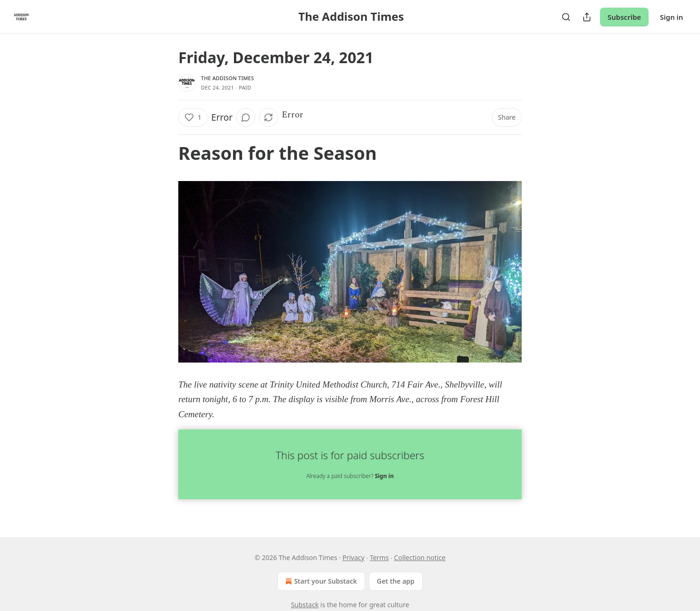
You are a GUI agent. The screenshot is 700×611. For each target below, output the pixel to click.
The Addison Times (227, 78)
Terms (379, 557)
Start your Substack (320, 581)
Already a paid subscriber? (350, 476)
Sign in (671, 17)
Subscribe (624, 17)
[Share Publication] (587, 17)
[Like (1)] (193, 117)
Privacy (354, 557)
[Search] (566, 17)
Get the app (396, 581)
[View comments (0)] (246, 117)
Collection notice (420, 557)
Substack (305, 605)
